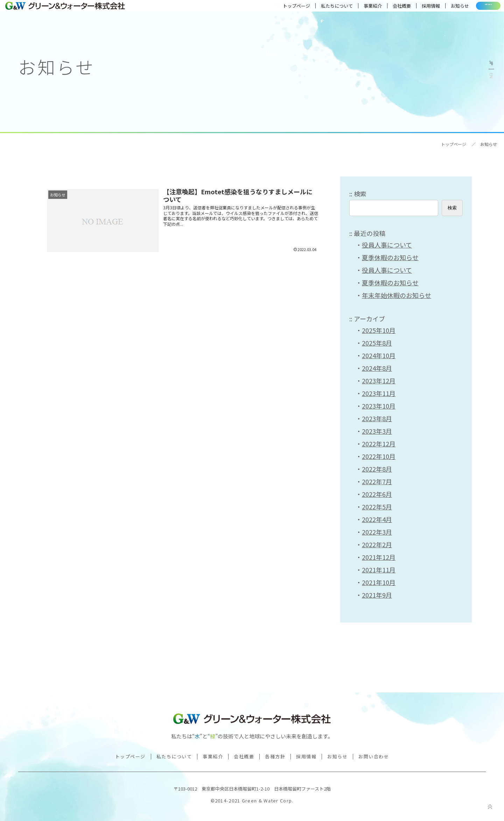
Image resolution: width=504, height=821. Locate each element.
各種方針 (275, 756)
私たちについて (309, 9)
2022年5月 (377, 507)
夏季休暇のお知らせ (390, 257)
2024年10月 (379, 355)
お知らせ (432, 9)
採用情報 (403, 9)
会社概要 (374, 9)
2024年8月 (377, 368)
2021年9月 (377, 595)
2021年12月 (379, 557)
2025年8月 (377, 343)
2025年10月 (379, 330)
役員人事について (387, 245)
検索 (360, 194)
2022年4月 (377, 519)
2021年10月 (379, 582)
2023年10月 (379, 406)
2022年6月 (377, 494)
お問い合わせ (474, 9)
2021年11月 (379, 570)
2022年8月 (377, 469)
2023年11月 (379, 393)
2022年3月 (377, 532)
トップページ (269, 9)
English (491, 76)
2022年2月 (377, 544)
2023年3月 (377, 431)
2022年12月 (379, 444)
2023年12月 (379, 381)
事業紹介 (345, 9)
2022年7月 (377, 481)
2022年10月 (379, 456)
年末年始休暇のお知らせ (397, 295)
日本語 (491, 63)
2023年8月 (377, 418)
